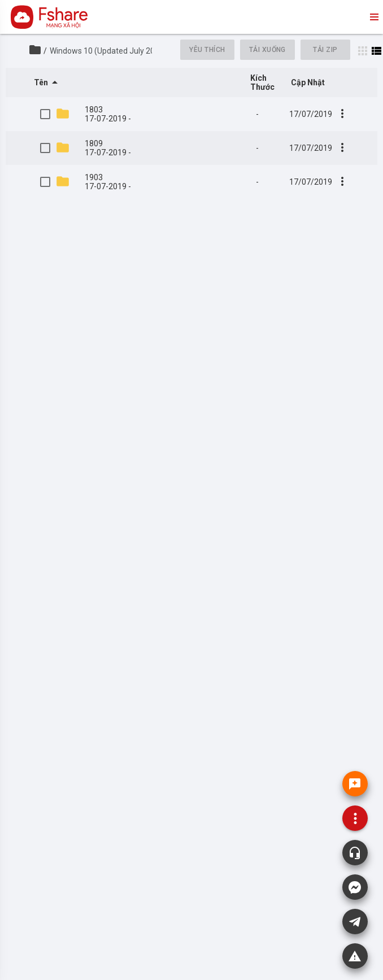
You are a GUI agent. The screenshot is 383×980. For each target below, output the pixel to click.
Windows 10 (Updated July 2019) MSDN (120, 51)
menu (373, 17)
